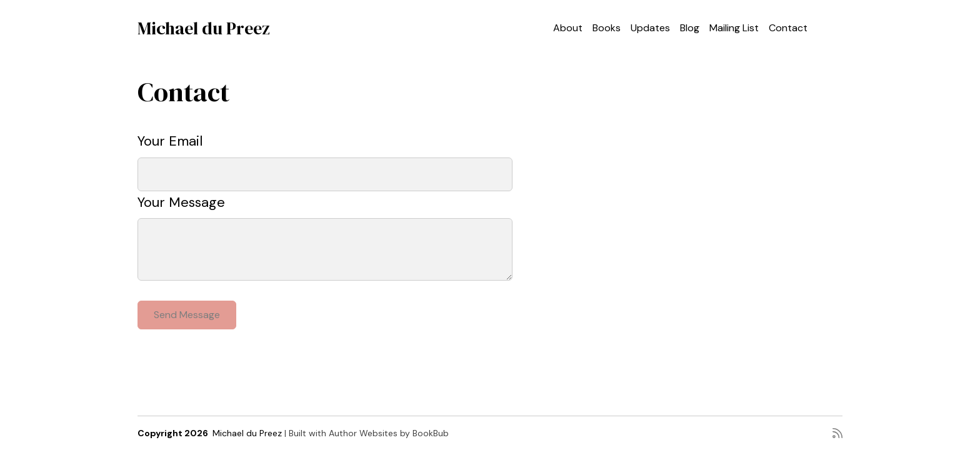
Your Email (170, 141)
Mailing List (734, 28)
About (568, 28)
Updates (650, 28)
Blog (690, 28)
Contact (788, 28)
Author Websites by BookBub (389, 433)
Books (607, 28)
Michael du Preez (204, 28)
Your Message (181, 202)
